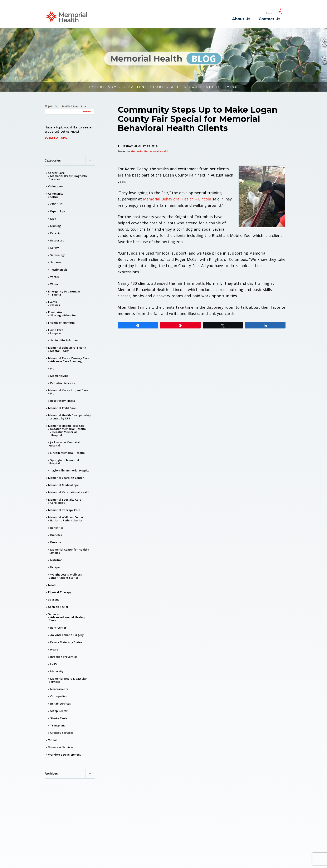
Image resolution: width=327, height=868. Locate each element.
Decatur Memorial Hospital (68, 429)
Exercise (56, 542)
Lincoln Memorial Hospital (68, 453)
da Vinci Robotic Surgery (67, 635)
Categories (70, 160)
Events (52, 302)
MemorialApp (59, 376)
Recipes (55, 567)
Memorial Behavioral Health (150, 151)
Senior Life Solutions (64, 340)
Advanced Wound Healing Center (67, 619)
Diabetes (56, 535)
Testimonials (59, 270)
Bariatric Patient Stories (66, 520)
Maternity (57, 671)
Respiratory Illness (63, 401)
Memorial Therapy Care (64, 510)
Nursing (56, 226)
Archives (70, 773)
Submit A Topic (56, 138)
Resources (57, 240)
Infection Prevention (64, 657)
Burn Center (58, 628)
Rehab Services (60, 704)
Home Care (56, 330)
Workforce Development (64, 755)
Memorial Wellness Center (66, 517)
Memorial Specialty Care (65, 500)
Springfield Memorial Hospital (64, 462)
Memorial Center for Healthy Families (69, 551)
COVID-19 (56, 204)
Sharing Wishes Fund (64, 315)
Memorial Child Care (62, 408)
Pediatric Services (62, 383)
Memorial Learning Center (66, 478)
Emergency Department (64, 291)
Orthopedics (58, 696)
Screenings (58, 255)
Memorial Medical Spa (63, 485)
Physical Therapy (60, 592)
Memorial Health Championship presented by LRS (69, 417)
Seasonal (54, 599)
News (52, 585)
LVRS (53, 664)
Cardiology (58, 503)
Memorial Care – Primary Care (69, 358)
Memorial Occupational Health (69, 492)
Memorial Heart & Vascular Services (68, 680)
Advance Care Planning (66, 361)
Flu (52, 368)
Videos (53, 740)
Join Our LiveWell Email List (65, 106)
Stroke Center (60, 718)
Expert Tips (58, 211)
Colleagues (56, 186)
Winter (55, 277)
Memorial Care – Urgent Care (68, 390)
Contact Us (269, 19)
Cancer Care (56, 173)
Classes (55, 305)
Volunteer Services (61, 747)
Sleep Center (59, 711)
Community (56, 194)
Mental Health (60, 351)
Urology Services (62, 733)
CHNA (54, 197)
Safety (55, 248)
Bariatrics (57, 528)
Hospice (56, 333)
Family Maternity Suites (66, 642)
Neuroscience (59, 689)
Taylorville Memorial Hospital (70, 470)
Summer (56, 262)
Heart (54, 649)
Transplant (58, 725)
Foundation (56, 312)
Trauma (56, 295)
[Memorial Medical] (67, 17)
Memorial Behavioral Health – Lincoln (177, 199)
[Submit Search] (280, 12)
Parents (55, 233)
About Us (241, 19)
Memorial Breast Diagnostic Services (68, 177)
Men (53, 219)
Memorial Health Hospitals (66, 426)
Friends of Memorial (62, 323)
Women (55, 284)
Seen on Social (58, 607)
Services (54, 614)
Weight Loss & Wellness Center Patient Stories (65, 576)
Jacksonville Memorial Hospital (64, 444)
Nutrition (56, 560)
